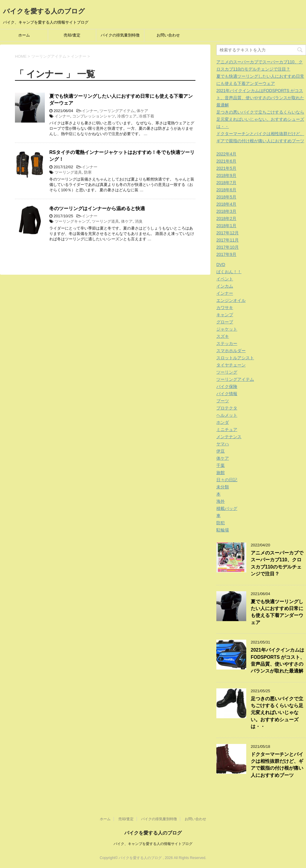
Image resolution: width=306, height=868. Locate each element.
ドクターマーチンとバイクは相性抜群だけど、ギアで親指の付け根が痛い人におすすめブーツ (277, 765)
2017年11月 (228, 240)
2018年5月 (226, 197)
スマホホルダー (231, 351)
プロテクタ (227, 408)
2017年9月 (226, 254)
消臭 (139, 221)
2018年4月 (226, 204)
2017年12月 (228, 233)
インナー (90, 111)
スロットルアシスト (235, 358)
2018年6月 (226, 190)
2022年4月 (226, 154)
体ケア (142, 111)
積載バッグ (227, 508)
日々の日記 (227, 480)
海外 (221, 501)
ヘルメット (227, 415)
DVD (221, 265)
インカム (225, 286)
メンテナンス (229, 437)
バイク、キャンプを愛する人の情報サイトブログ (153, 844)
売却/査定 (72, 35)
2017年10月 (228, 247)
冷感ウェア (127, 116)
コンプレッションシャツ (94, 116)
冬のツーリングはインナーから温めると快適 (97, 208)
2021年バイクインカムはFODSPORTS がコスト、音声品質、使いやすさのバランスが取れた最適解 (260, 98)
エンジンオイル (231, 300)
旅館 (221, 473)
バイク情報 (227, 394)
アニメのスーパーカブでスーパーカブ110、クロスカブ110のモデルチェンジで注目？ (277, 563)
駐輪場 (223, 530)
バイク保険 (227, 386)
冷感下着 (146, 116)
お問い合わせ (168, 35)
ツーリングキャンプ (72, 221)
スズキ (223, 336)
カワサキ (225, 308)
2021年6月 (226, 161)
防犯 (221, 523)
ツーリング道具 (68, 172)
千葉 (221, 465)
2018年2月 (226, 218)
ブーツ (223, 401)
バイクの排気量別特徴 (120, 35)
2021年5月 (226, 168)
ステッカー (227, 343)
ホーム (24, 35)
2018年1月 (226, 226)
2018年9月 (226, 175)
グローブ (225, 322)
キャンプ (225, 315)
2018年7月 (226, 183)
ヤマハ (223, 444)
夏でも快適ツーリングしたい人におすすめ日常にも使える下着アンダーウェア (277, 612)
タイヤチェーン (231, 365)
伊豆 (221, 451)
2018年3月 (226, 211)
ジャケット (227, 329)
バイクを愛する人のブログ (44, 11)
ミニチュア (227, 430)
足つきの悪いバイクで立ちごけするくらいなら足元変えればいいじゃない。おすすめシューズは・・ (260, 119)
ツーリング (227, 372)
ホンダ (223, 422)
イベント (225, 279)
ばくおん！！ (229, 272)
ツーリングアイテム (117, 111)
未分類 (223, 487)
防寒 (88, 172)
